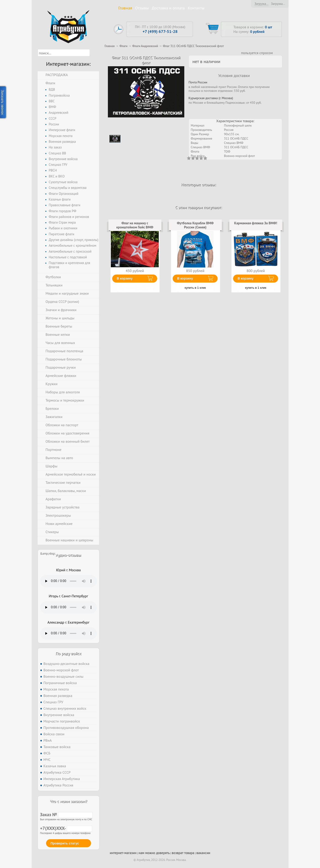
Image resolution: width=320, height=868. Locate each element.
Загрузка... (261, 4)
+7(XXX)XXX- (66, 828)
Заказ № (66, 815)
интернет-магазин (123, 853)
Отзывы (142, 8)
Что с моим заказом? (68, 801)
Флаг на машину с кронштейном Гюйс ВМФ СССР (135, 227)
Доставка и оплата (168, 8)
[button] (94, 53)
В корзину (125, 278)
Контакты (196, 8)
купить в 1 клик (195, 288)
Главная (125, 8)
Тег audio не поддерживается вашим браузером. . (69, 581)
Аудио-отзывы (69, 555)
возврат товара (183, 853)
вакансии (203, 853)
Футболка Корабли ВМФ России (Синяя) (195, 225)
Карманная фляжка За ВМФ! (256, 223)
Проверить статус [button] (65, 843)
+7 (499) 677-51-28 (160, 31)
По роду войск (68, 653)
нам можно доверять (154, 853)
